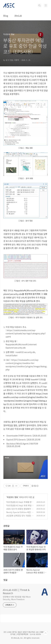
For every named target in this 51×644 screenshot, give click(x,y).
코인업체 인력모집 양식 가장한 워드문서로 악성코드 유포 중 (20, 517)
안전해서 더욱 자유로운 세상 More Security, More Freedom (17, 598)
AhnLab (18, 16)
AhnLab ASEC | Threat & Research (16, 591)
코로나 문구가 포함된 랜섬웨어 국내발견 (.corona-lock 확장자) (20, 510)
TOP (46, 633)
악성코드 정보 (12, 497)
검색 (40, 5)
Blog (6, 16)
